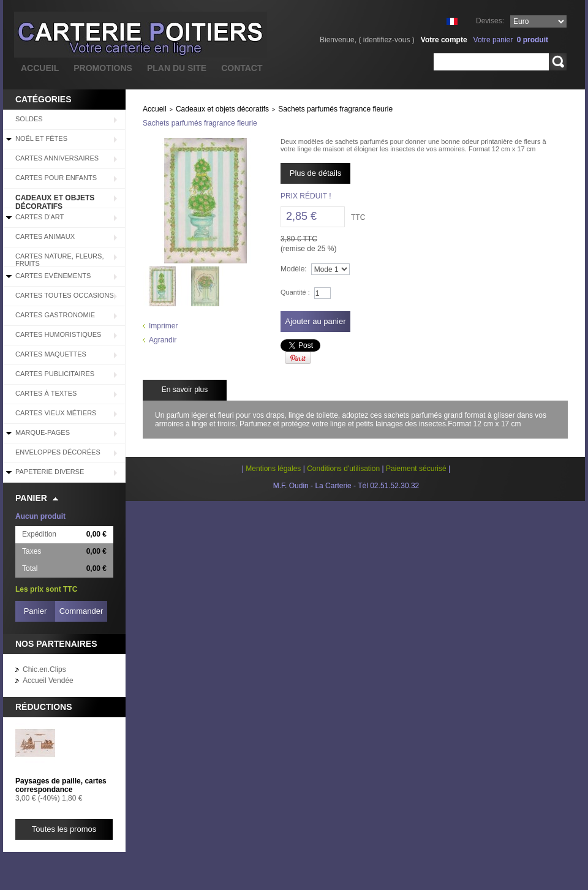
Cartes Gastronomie (55, 315)
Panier (31, 498)
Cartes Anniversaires (57, 158)
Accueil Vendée (48, 681)
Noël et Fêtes (41, 138)
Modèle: (294, 269)
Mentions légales (273, 469)
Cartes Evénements (53, 276)
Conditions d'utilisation (343, 469)
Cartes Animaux (45, 236)
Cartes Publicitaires (55, 374)
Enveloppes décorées (58, 452)
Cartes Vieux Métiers (56, 413)
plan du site (177, 68)
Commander (81, 611)
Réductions (44, 707)
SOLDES (29, 119)
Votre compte (444, 40)
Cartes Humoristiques (58, 334)
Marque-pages (43, 432)
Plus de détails (316, 173)
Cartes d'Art (40, 217)
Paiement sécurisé (416, 469)
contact (242, 68)
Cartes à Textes (46, 393)
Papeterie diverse (50, 472)
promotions (103, 68)
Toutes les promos (64, 829)
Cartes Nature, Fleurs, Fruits (59, 260)
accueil (40, 68)
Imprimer (163, 326)
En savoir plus (185, 390)
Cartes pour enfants (56, 178)
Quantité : (295, 292)
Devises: (490, 21)
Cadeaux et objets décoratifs (55, 201)
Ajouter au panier (315, 321)
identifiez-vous (387, 40)
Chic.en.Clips (44, 669)
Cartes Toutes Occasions (65, 295)
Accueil (155, 109)
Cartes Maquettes (51, 354)
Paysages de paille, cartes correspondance (61, 785)
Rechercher (558, 62)
